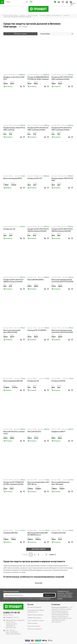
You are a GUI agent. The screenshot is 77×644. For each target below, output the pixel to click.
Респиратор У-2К (9, 229)
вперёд (53, 555)
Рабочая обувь (32, 623)
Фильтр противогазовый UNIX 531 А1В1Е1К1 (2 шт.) (38, 534)
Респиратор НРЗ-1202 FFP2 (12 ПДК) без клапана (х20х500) (62, 230)
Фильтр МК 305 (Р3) (34, 432)
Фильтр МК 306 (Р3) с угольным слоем (14, 433)
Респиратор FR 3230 (59, 533)
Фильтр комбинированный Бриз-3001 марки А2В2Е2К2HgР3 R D (60, 483)
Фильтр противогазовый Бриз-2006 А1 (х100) (12, 331)
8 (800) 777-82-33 (12, 613)
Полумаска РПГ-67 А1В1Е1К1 (37, 330)
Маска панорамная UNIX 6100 (13, 381)
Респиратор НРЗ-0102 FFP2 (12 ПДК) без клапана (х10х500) (38, 230)
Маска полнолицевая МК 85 (13, 178)
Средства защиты (34, 626)
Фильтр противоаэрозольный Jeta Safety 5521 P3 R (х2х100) (62, 331)
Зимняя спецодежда (34, 618)
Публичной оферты (45, 599)
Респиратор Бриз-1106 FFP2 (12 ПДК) (62, 179)
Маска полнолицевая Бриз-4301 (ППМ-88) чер (38, 483)
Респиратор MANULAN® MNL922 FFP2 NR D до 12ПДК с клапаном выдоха (38, 78)
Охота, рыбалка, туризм (36, 621)
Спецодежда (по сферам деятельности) (36, 611)
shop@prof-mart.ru (12, 617)
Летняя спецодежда (34, 607)
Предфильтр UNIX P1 (58, 432)
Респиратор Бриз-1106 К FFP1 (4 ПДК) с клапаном (14, 129)
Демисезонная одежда (35, 615)
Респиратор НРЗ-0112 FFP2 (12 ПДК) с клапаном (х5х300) (38, 129)
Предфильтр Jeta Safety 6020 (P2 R (14, 78)
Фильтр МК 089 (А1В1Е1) (35, 280)
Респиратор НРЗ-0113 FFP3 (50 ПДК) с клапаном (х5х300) (62, 78)
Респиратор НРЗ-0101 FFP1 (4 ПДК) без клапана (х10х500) (13, 281)
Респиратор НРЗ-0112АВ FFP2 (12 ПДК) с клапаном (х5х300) (14, 483)
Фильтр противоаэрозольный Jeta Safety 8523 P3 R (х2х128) (62, 281)
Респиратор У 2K (33, 381)
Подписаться (49, 595)
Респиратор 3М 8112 (58, 381)
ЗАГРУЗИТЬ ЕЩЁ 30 (38, 549)
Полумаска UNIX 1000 (11, 533)
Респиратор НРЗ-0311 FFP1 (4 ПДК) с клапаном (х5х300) (61, 129)
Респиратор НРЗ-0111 (35, 178)
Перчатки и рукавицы (35, 629)
